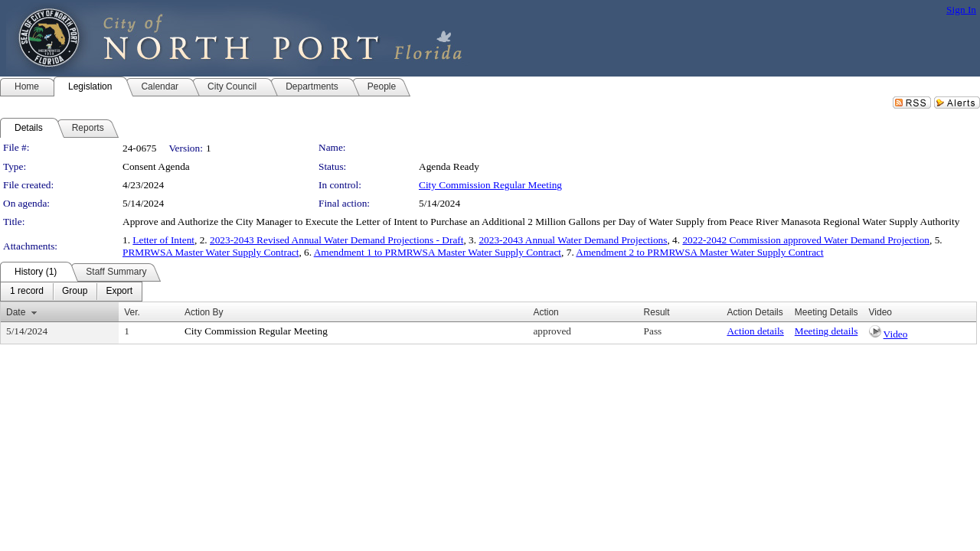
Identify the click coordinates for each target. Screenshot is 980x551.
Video (896, 334)
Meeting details (826, 331)
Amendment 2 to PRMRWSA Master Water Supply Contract (699, 252)
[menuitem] (27, 292)
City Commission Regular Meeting (490, 185)
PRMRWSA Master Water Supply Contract (211, 252)
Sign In (961, 10)
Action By (204, 312)
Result (657, 312)
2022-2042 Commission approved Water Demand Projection (806, 240)
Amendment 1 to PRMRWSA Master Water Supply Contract (438, 252)
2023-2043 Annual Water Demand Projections (573, 240)
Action (546, 312)
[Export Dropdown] (119, 292)
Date (16, 312)
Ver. (132, 312)
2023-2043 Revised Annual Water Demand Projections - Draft (336, 240)
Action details (755, 331)
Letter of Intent (163, 240)
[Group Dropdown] (75, 292)
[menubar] (71, 292)
